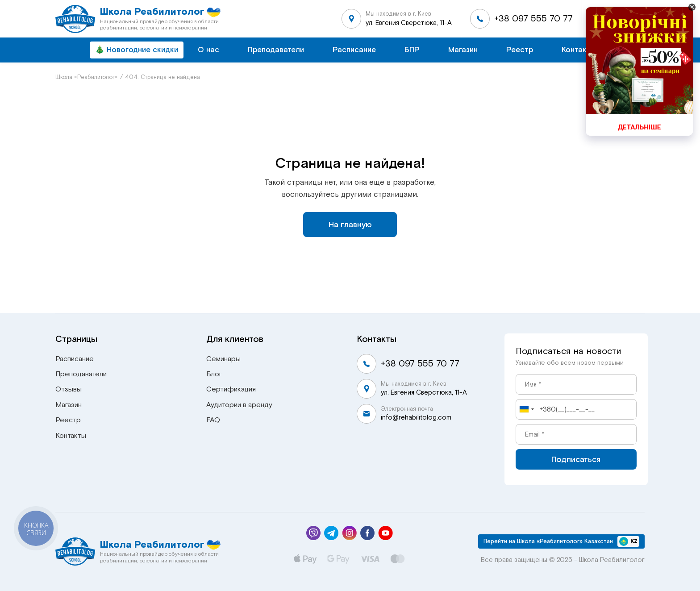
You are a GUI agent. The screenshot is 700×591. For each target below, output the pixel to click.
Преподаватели (276, 50)
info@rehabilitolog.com (416, 417)
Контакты (579, 50)
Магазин (463, 50)
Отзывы (69, 389)
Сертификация (231, 389)
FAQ (213, 420)
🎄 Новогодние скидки (137, 50)
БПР (412, 50)
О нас (208, 50)
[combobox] (526, 409)
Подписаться (576, 459)
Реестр (520, 50)
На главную (350, 225)
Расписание (354, 50)
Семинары (223, 359)
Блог (214, 374)
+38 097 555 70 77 (533, 19)
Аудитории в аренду (239, 405)
